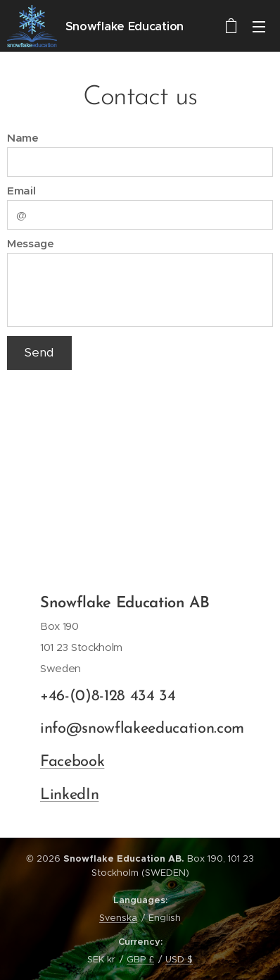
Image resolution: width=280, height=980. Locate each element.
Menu (259, 27)
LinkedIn (69, 794)
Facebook (72, 762)
